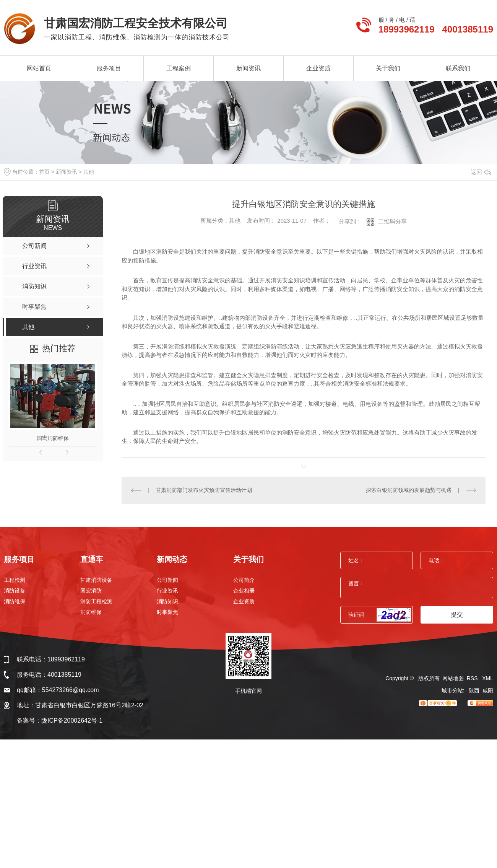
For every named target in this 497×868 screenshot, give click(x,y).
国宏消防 (91, 591)
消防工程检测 (96, 601)
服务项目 (109, 68)
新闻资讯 (248, 68)
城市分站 (452, 690)
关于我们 (388, 68)
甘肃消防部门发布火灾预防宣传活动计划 (204, 490)
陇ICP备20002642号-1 (72, 721)
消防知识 (167, 601)
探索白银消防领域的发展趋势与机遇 (409, 490)
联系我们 (458, 68)
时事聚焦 (167, 612)
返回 (481, 172)
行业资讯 (167, 591)
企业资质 (318, 68)
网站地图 (453, 678)
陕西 (474, 690)
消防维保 (15, 601)
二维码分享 (392, 221)
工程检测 (15, 580)
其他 (89, 172)
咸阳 (488, 690)
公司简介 (244, 580)
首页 (44, 172)
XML (488, 678)
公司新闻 (167, 580)
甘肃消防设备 (96, 580)
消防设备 (15, 591)
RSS (473, 678)
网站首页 (39, 68)
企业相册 (244, 591)
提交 (457, 615)
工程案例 (179, 68)
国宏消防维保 (53, 438)
